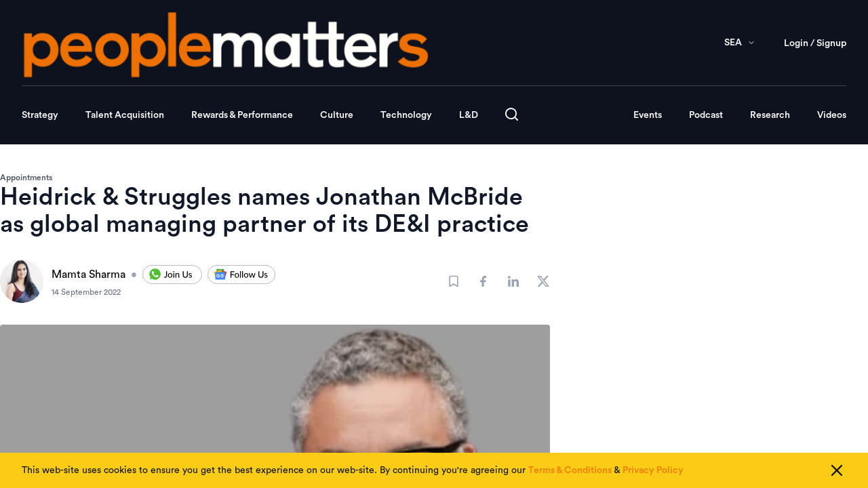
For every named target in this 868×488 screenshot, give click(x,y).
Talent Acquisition (125, 115)
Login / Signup (815, 43)
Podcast (706, 115)
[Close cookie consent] (837, 470)
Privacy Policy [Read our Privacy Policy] (653, 470)
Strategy (40, 115)
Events (648, 115)
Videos (832, 115)
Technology (406, 115)
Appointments (26, 178)
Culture (337, 115)
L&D (469, 115)
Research (770, 115)
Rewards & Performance (242, 115)
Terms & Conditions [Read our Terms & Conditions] (570, 470)
